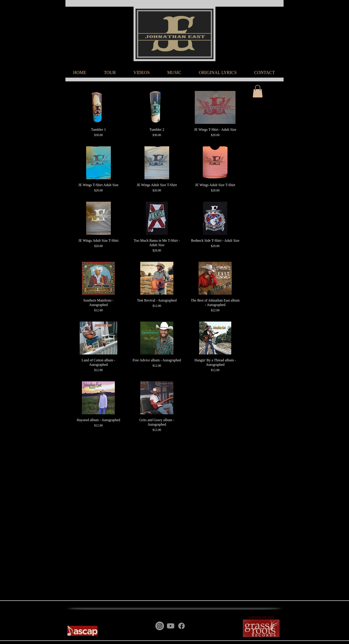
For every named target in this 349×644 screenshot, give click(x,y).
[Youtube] (171, 626)
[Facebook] (182, 626)
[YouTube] (192, 626)
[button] (258, 91)
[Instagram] (160, 626)
